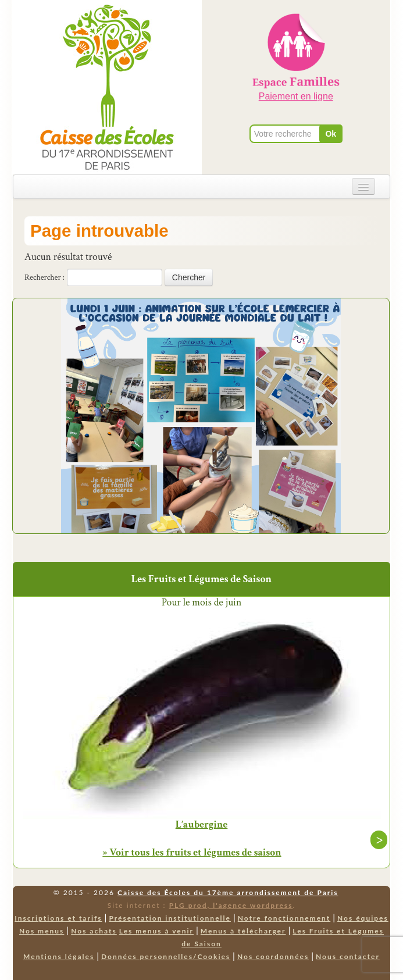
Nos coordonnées (273, 956)
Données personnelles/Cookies (166, 956)
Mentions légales (59, 956)
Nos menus (42, 931)
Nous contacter (348, 956)
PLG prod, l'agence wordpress (231, 905)
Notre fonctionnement (284, 918)
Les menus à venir (156, 931)
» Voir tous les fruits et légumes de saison (192, 852)
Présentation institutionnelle (170, 918)
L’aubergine (202, 825)
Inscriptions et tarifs (58, 918)
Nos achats (94, 931)
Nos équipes (363, 918)
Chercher (189, 277)
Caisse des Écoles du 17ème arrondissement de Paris (228, 892)
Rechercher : (44, 277)
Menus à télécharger (243, 931)
